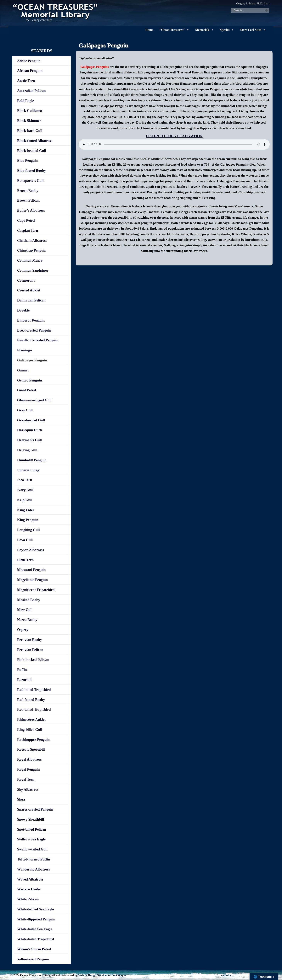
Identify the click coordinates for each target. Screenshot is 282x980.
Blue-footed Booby (31, 170)
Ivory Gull (25, 490)
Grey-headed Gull (31, 420)
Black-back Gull (30, 131)
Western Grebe (29, 889)
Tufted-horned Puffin (34, 859)
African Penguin (30, 71)
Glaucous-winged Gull (34, 400)
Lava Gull (25, 540)
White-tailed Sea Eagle (35, 929)
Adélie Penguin (29, 61)
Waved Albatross (30, 879)
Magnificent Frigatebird (36, 590)
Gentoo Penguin (30, 380)
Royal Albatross (29, 759)
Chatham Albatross (32, 240)
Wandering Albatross (34, 869)
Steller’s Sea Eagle (31, 839)
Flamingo (25, 350)
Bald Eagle (26, 101)
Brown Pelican (28, 200)
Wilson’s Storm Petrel (34, 949)
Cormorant (26, 280)
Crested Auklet (29, 290)
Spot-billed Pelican (32, 829)
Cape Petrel (26, 220)
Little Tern (25, 560)
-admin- (226, 975)
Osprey (23, 630)
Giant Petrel (27, 390)
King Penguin (28, 520)
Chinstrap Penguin (32, 250)
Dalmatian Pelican (31, 300)
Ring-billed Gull (30, 730)
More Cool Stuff (251, 30)
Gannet (23, 370)
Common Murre (30, 260)
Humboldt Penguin (32, 460)
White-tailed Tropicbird (36, 939)
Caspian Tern (28, 230)
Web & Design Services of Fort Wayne (102, 975)
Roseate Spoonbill (31, 749)
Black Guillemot (30, 111)
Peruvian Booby (30, 640)
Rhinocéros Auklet (31, 719)
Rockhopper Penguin (33, 740)
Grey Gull (25, 410)
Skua (21, 799)
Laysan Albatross (31, 550)
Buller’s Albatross (31, 210)
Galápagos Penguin (32, 360)
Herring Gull (27, 450)
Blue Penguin (27, 160)
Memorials (202, 30)
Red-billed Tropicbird (34, 690)
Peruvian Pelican (30, 650)
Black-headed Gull (32, 151)
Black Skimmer (29, 121)
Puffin (22, 670)
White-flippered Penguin (36, 919)
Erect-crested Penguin (34, 330)
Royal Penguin (28, 769)
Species (225, 30)
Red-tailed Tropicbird (34, 709)
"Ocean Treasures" (172, 30)
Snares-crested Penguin (35, 809)
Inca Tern (25, 480)
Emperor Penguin (31, 320)
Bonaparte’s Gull (30, 181)
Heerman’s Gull (30, 440)
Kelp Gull (25, 500)
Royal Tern (26, 779)
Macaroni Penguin (31, 570)
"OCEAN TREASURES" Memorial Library (56, 11)
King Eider (26, 510)
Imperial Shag (28, 470)
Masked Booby (29, 600)
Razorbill (24, 680)
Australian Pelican (31, 91)
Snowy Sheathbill (31, 819)
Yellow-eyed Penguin (33, 959)
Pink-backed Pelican (33, 660)
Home (149, 30)
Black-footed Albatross (35, 141)
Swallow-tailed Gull (32, 849)
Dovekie (23, 310)
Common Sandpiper (33, 270)
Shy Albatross (28, 789)
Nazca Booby (27, 620)
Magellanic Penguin (32, 580)
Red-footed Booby (31, 700)
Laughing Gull (28, 530)
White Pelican (28, 899)
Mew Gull (25, 610)
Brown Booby (28, 191)
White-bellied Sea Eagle (36, 909)
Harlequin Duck (30, 430)
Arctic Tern (26, 81)
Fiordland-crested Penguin (38, 340)
